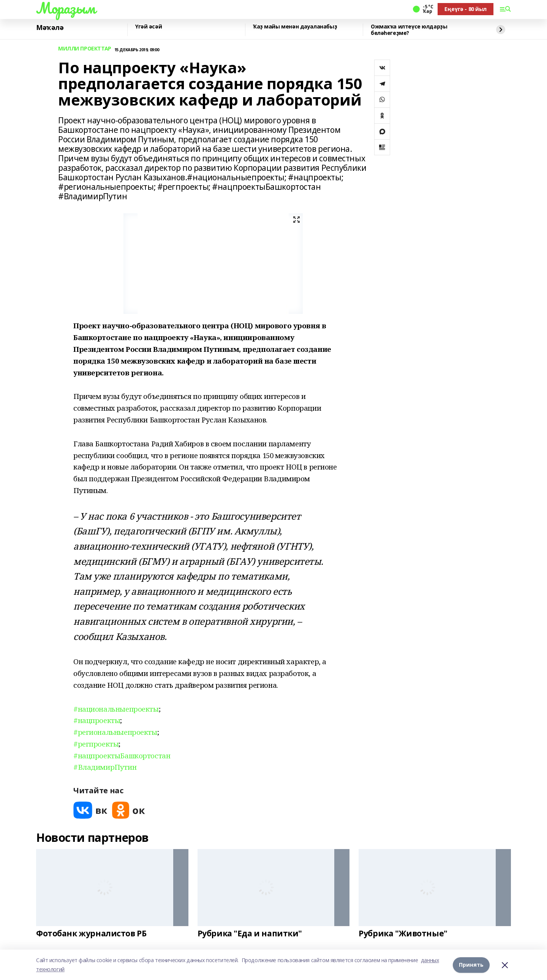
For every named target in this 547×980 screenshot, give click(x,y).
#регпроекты (96, 744)
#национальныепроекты (116, 709)
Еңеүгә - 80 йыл (466, 9)
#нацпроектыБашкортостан (122, 755)
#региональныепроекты (115, 732)
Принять (471, 965)
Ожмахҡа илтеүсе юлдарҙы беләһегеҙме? (409, 30)
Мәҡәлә (50, 28)
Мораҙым (66, 8)
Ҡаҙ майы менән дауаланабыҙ (295, 27)
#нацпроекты (97, 720)
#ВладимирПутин (105, 767)
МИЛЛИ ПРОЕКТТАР (85, 49)
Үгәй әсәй (149, 27)
